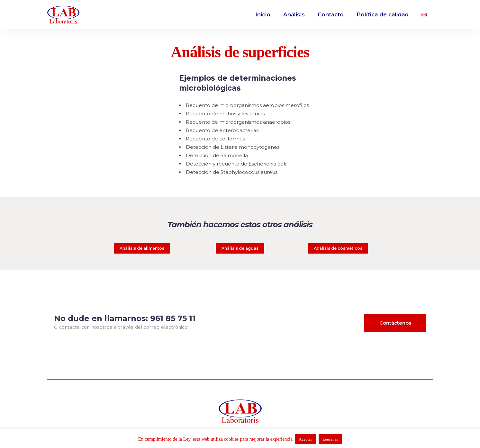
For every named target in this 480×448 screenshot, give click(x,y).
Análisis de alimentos (142, 248)
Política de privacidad (293, 411)
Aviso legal (264, 411)
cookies (325, 411)
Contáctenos (395, 323)
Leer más (330, 439)
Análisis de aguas (240, 248)
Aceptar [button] (305, 439)
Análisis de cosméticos (338, 248)
